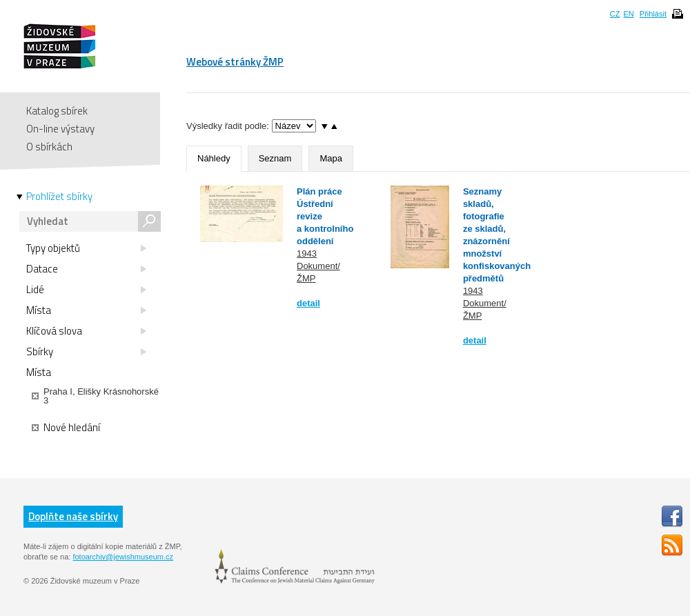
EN (628, 14)
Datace (86, 269)
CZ (615, 14)
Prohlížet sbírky (59, 197)
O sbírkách (49, 147)
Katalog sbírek (57, 111)
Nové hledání (66, 428)
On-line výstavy (60, 129)
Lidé (86, 290)
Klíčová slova (86, 331)
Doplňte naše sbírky (73, 516)
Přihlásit (653, 14)
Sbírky (86, 352)
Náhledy (214, 158)
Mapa (331, 158)
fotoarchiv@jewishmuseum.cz (123, 557)
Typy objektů (86, 248)
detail (308, 303)
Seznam (275, 158)
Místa (86, 310)
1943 (307, 254)
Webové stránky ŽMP (235, 62)
